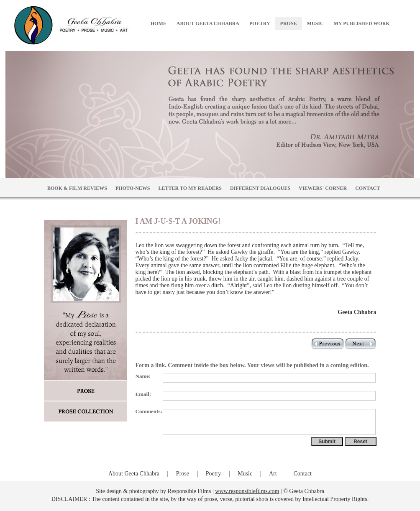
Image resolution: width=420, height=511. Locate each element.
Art (273, 474)
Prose (183, 474)
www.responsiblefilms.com (247, 491)
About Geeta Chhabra (134, 474)
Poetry (214, 474)
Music (245, 474)
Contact (302, 474)
